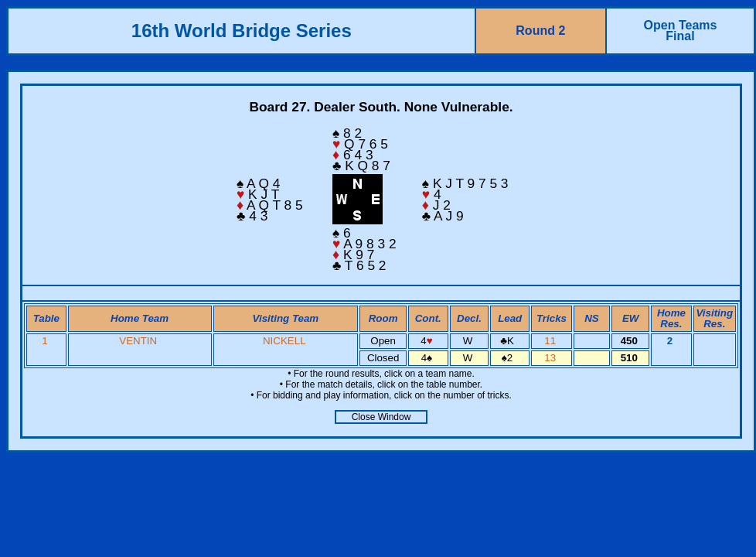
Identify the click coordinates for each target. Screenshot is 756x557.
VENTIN (138, 341)
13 (552, 358)
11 (552, 341)
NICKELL (284, 341)
